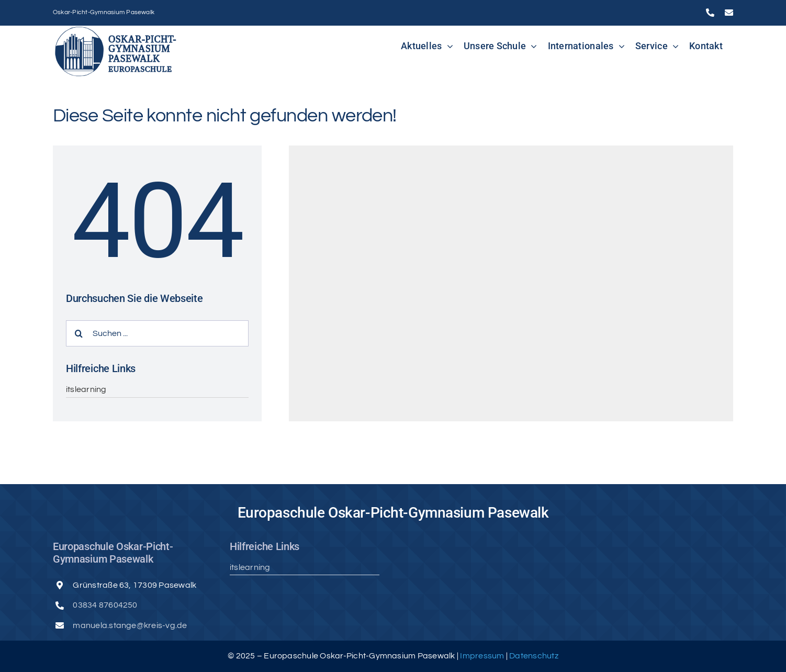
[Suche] (79, 333)
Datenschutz (534, 656)
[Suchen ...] (157, 333)
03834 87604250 (105, 605)
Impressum (483, 656)
